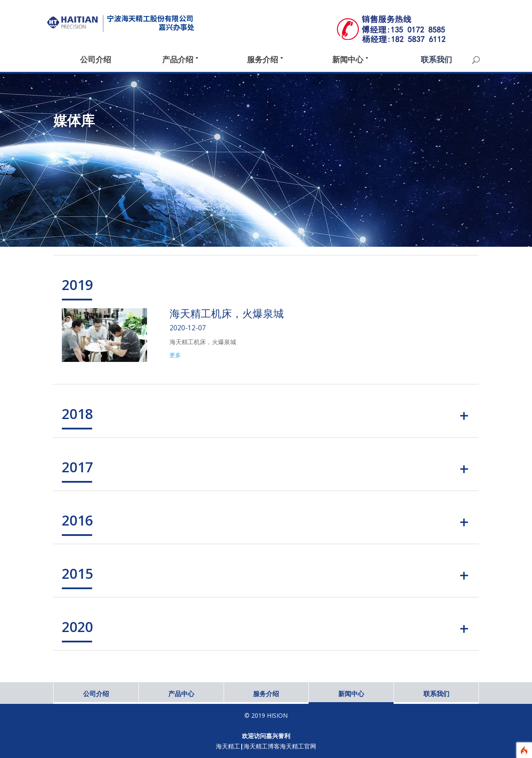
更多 (175, 355)
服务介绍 (266, 693)
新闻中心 (351, 693)
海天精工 (228, 746)
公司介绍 (96, 693)
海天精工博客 (262, 746)
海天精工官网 (298, 746)
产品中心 (181, 693)
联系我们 (436, 693)
